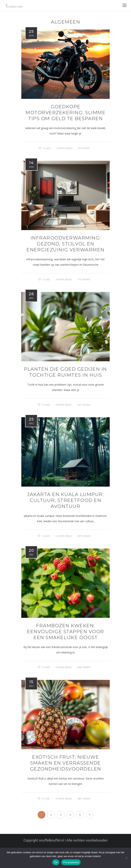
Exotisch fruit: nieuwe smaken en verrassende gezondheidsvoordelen (66, 763)
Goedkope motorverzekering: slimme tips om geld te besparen (65, 113)
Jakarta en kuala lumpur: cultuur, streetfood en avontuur (65, 500)
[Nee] (126, 858)
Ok (56, 862)
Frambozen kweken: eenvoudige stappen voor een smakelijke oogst (65, 632)
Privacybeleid (71, 862)
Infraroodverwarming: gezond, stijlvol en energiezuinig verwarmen (65, 244)
